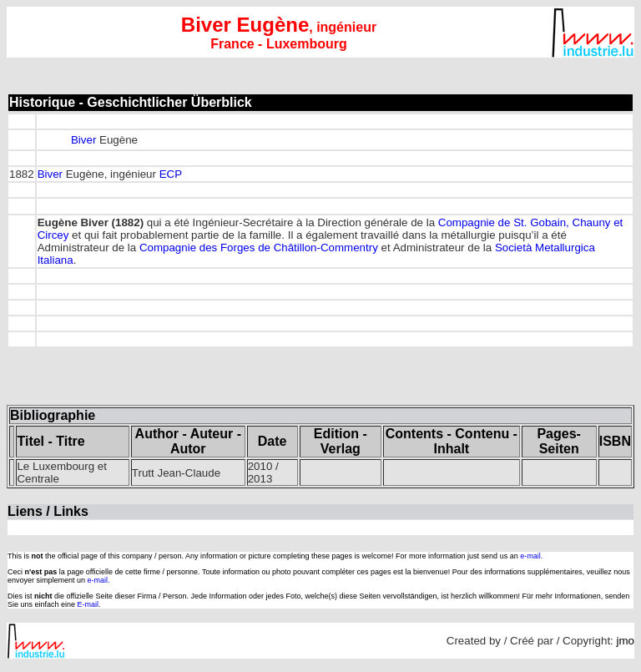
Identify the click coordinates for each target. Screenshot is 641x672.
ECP (171, 174)
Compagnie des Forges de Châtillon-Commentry (259, 248)
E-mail (88, 604)
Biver (83, 140)
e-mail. (531, 556)
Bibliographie (53, 415)
